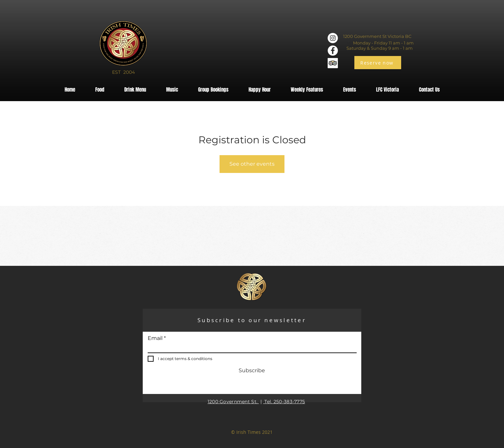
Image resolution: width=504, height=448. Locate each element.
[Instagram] (333, 38)
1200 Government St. (233, 402)
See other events (252, 164)
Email (155, 338)
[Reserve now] (378, 63)
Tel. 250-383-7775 (284, 402)
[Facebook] (333, 51)
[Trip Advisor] (333, 63)
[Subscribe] (252, 371)
